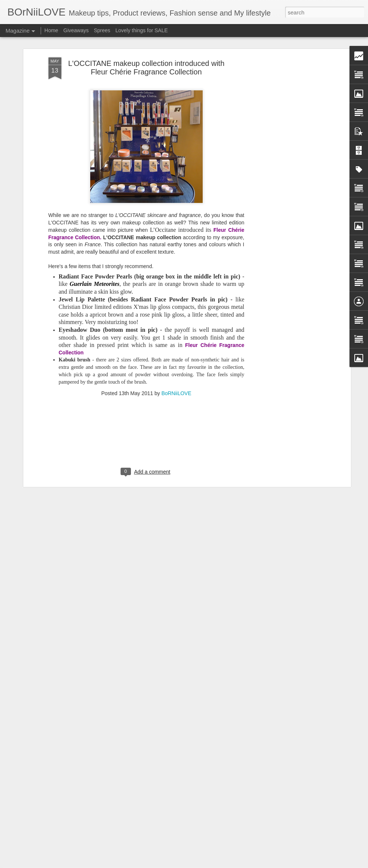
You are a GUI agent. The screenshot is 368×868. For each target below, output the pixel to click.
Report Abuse (229, 864)
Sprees (102, 30)
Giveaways (76, 30)
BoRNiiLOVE (176, 352)
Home (51, 30)
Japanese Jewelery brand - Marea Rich (166, 776)
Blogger (207, 864)
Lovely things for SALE (142, 30)
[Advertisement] (285, 133)
